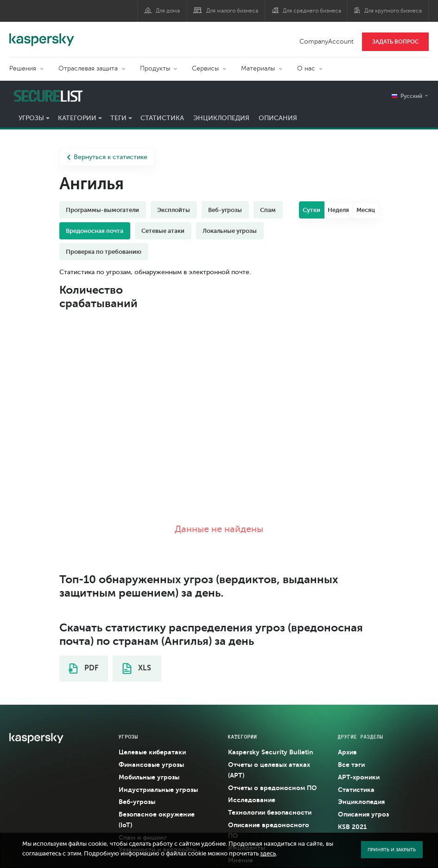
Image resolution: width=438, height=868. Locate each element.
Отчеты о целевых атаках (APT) (269, 770)
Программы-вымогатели (102, 210)
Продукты (155, 68)
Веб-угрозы (225, 210)
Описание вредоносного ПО (269, 830)
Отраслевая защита (88, 68)
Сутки (311, 210)
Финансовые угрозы (151, 765)
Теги (118, 118)
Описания (278, 118)
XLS (137, 669)
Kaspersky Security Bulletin (271, 752)
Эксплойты (174, 210)
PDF (83, 669)
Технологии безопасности (270, 812)
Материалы (258, 68)
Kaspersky (42, 35)
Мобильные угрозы (149, 777)
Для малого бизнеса (232, 11)
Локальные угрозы (230, 231)
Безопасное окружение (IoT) (157, 820)
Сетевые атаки (163, 231)
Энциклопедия (221, 118)
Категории (77, 118)
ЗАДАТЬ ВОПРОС (396, 42)
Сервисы (205, 68)
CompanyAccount (327, 42)
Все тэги (351, 765)
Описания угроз (363, 814)
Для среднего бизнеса (312, 11)
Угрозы (31, 118)
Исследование (252, 800)
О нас (306, 68)
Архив (347, 752)
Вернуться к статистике (107, 157)
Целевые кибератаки (152, 752)
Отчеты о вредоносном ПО (273, 788)
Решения (23, 68)
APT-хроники (359, 777)
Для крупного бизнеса (393, 11)
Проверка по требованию (104, 252)
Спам (268, 210)
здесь (268, 854)
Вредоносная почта (95, 231)
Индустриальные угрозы (158, 790)
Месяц (366, 210)
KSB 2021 (352, 827)
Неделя (338, 210)
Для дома (168, 11)
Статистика (162, 118)
